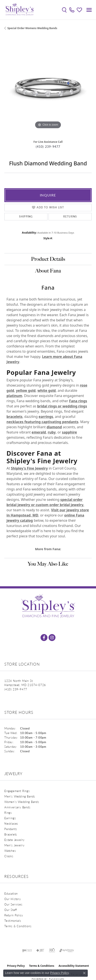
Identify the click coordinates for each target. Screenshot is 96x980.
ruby (52, 432)
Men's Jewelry (14, 845)
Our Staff (11, 910)
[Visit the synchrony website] (67, 950)
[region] (48, 86)
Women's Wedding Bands (22, 802)
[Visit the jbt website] (40, 950)
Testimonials (13, 921)
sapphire (69, 432)
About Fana (48, 271)
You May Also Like (48, 564)
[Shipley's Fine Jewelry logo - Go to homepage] (20, 10)
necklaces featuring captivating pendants (42, 422)
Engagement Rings (17, 791)
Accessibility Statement (74, 966)
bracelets (15, 417)
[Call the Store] (16, 689)
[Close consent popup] (84, 973)
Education (11, 893)
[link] (72, 10)
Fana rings (78, 401)
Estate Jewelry (15, 840)
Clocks (9, 856)
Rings (8, 813)
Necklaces (11, 823)
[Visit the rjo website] (52, 950)
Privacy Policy (16, 966)
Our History (13, 899)
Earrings (10, 818)
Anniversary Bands (17, 807)
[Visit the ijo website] (27, 950)
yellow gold (26, 390)
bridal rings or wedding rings (62, 406)
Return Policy (14, 915)
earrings (46, 417)
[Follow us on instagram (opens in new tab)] (52, 638)
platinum (14, 396)
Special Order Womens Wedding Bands (32, 28)
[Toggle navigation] (89, 10)
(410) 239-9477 (48, 147)
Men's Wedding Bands (20, 796)
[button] (64, 10)
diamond (54, 427)
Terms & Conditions (18, 926)
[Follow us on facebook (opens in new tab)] (44, 638)
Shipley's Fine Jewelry (29, 468)
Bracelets (11, 834)
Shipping (26, 217)
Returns (70, 217)
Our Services (13, 904)
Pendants (11, 829)
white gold (47, 390)
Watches (10, 851)
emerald (39, 432)
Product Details (48, 259)
